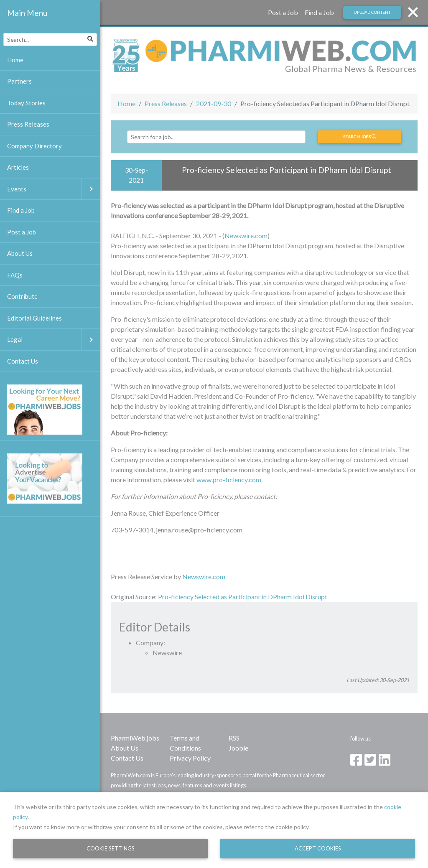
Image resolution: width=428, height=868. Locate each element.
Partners (19, 81)
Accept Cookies (318, 848)
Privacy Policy (190, 758)
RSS (234, 738)
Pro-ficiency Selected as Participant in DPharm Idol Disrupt (243, 597)
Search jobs (360, 137)
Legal (54, 340)
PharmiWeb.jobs (135, 738)
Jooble (238, 748)
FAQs (15, 275)
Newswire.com (246, 235)
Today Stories (26, 103)
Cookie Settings (111, 848)
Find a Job (319, 12)
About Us (125, 748)
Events (54, 189)
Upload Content (372, 12)
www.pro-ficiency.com (229, 480)
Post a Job (283, 12)
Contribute (22, 296)
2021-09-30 (214, 103)
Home (126, 103)
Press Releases (166, 103)
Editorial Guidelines (34, 318)
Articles (18, 167)
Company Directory (34, 146)
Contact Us (127, 758)
